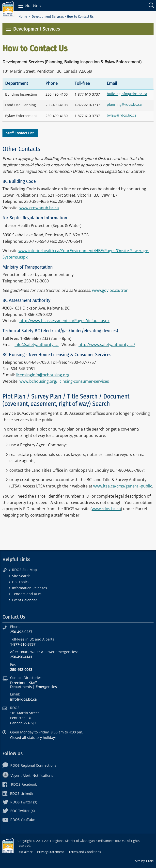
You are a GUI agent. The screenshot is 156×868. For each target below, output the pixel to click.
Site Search (21, 576)
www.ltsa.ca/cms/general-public (123, 486)
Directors (18, 683)
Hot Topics (21, 582)
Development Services (48, 17)
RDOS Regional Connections (29, 765)
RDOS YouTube (19, 820)
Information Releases (30, 588)
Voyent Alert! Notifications (28, 775)
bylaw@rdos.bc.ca (122, 115)
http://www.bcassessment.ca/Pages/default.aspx (64, 321)
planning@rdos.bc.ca (124, 104)
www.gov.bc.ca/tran (110, 290)
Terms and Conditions (85, 852)
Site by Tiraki (144, 861)
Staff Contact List (20, 133)
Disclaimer (25, 852)
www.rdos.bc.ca (106, 509)
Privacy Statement (51, 852)
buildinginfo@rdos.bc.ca (127, 94)
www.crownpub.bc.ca (39, 208)
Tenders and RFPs (27, 594)
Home (23, 17)
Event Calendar (25, 600)
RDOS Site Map (24, 570)
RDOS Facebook (20, 784)
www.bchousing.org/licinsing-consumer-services (64, 381)
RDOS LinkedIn (18, 793)
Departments (21, 687)
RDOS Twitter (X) (20, 802)
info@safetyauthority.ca (37, 345)
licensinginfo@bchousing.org (43, 375)
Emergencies (46, 687)
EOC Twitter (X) (19, 811)
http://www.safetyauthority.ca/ (107, 345)
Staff (33, 683)
